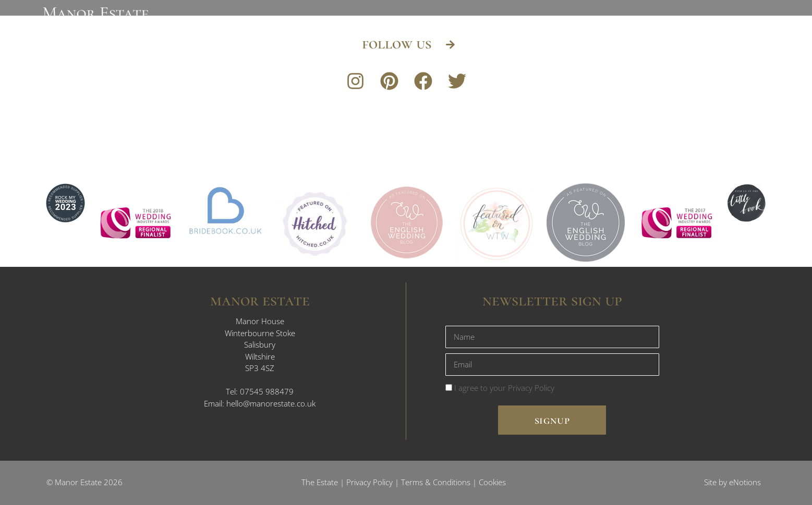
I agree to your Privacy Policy (504, 388)
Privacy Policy (369, 482)
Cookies (492, 482)
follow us (398, 44)
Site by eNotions (732, 482)
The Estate (320, 482)
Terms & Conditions (436, 482)
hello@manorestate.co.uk (271, 403)
